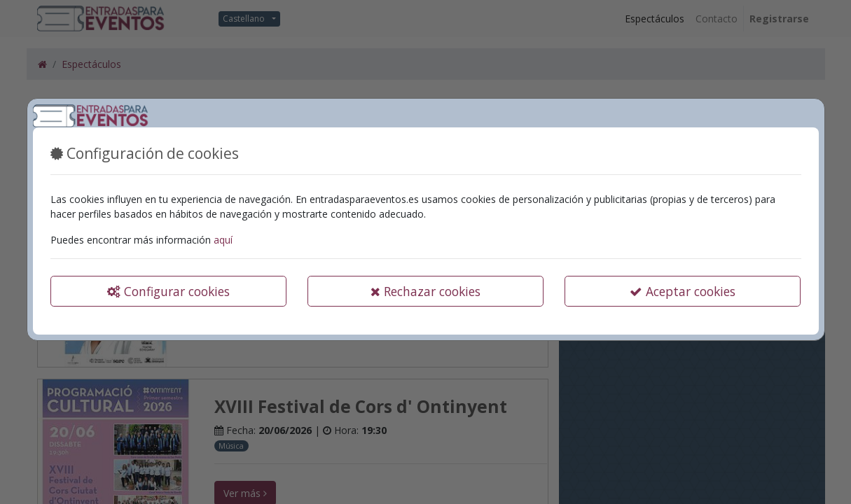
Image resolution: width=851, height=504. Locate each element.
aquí (223, 240)
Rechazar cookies (425, 291)
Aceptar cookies (683, 291)
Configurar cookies (168, 291)
